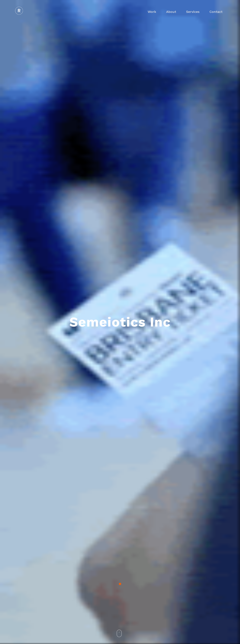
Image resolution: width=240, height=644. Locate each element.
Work (152, 12)
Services (193, 12)
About (171, 12)
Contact (216, 12)
